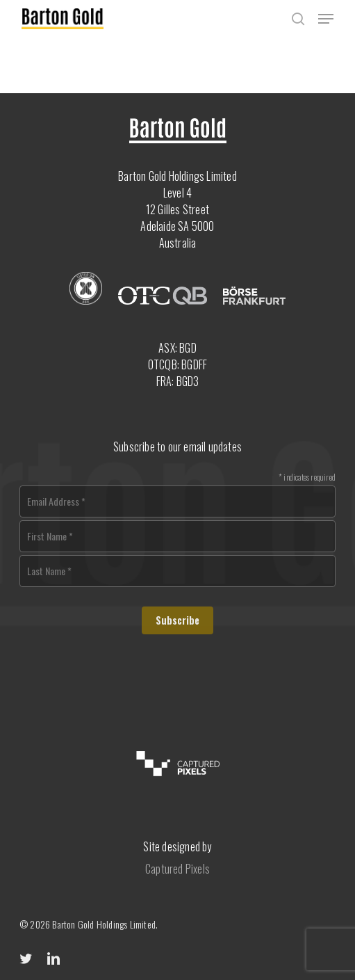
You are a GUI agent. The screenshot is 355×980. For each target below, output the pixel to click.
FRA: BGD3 (178, 381)
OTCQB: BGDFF (177, 364)
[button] (326, 19)
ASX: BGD (177, 348)
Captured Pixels (177, 869)
